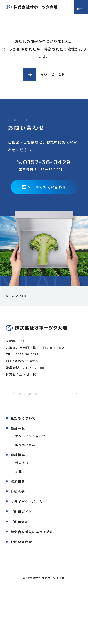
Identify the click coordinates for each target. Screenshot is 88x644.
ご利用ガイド (21, 512)
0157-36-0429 (44, 162)
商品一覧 (18, 428)
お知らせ (18, 492)
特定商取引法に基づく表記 (32, 532)
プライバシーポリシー (29, 502)
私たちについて (23, 418)
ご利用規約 (20, 522)
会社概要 (18, 455)
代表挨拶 (22, 463)
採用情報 (18, 481)
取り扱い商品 (25, 445)
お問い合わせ (21, 542)
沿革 (19, 472)
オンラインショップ (30, 436)
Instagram (25, 394)
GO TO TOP (53, 74)
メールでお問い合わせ (44, 187)
